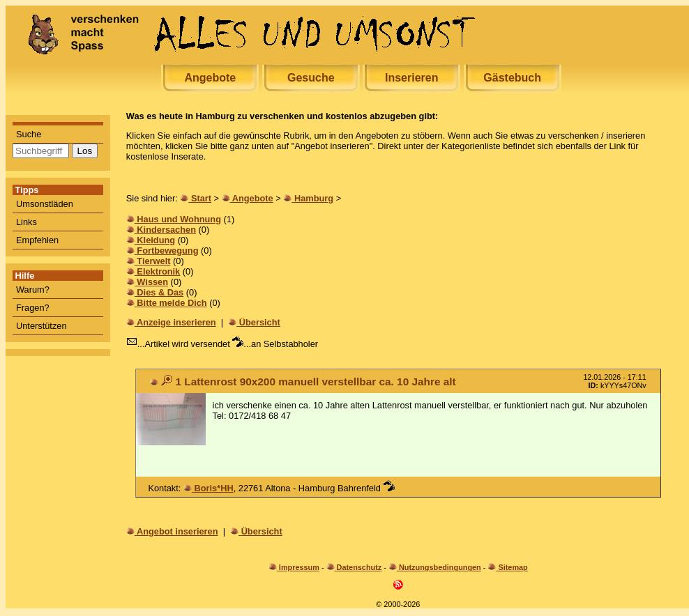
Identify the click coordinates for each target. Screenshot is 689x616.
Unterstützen (41, 326)
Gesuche (311, 78)
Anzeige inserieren (176, 322)
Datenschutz (359, 567)
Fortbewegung (167, 251)
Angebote (210, 78)
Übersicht (260, 322)
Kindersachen (166, 230)
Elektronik (158, 271)
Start (201, 198)
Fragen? (33, 308)
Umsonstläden (45, 204)
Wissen (152, 282)
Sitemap (513, 567)
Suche (29, 134)
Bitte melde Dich (172, 303)
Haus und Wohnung (179, 219)
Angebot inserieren (177, 531)
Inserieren (411, 78)
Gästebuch (512, 78)
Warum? (33, 290)
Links (26, 222)
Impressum (299, 567)
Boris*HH (213, 488)
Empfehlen (37, 240)
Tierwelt (153, 261)
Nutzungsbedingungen (440, 567)
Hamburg (314, 198)
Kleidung (156, 240)
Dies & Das (160, 292)
